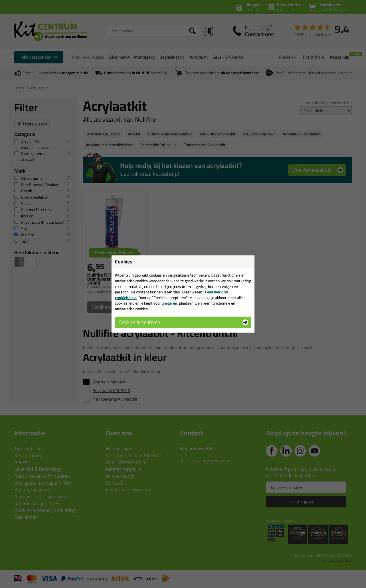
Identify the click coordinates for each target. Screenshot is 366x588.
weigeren (169, 303)
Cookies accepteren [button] (140, 322)
